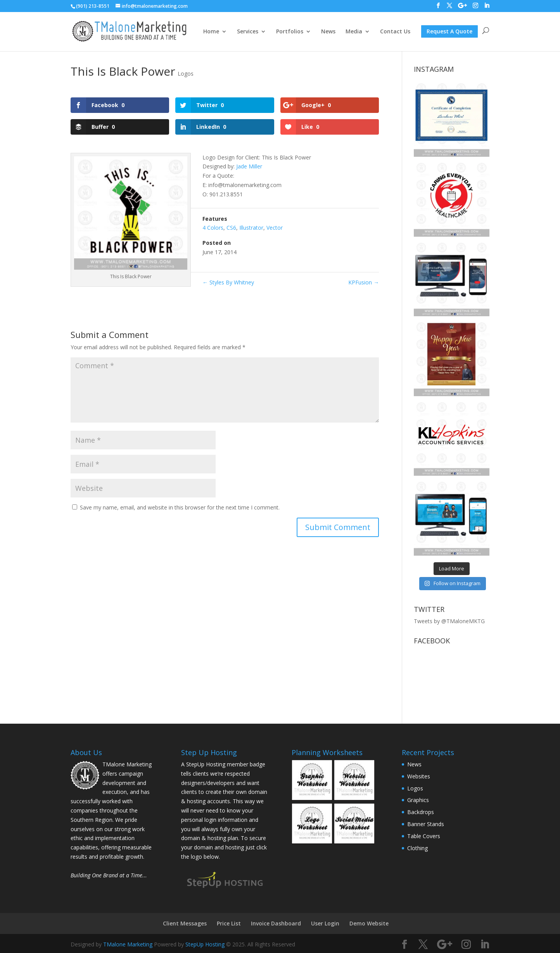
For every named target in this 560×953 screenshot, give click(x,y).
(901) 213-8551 (93, 6)
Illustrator (251, 228)
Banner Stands (426, 824)
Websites (419, 776)
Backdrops (421, 812)
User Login (325, 923)
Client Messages (185, 923)
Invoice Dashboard (276, 923)
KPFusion (364, 282)
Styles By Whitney (228, 282)
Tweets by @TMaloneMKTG (449, 621)
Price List (229, 923)
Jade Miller (249, 166)
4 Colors (213, 228)
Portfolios (290, 32)
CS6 (231, 228)
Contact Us (395, 32)
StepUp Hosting (205, 944)
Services (248, 32)
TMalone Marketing (128, 944)
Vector (275, 228)
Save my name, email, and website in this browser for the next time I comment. (180, 507)
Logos (186, 74)
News (328, 32)
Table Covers (424, 836)
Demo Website (369, 923)
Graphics (418, 800)
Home (211, 32)
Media (354, 32)
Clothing (417, 848)
